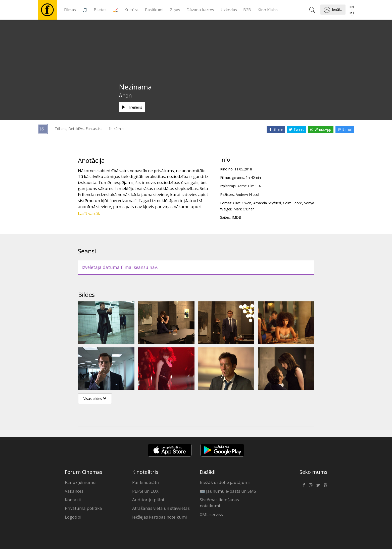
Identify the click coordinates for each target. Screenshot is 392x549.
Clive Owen (242, 203)
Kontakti (73, 500)
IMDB (236, 217)
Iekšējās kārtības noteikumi (160, 517)
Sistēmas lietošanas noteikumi (219, 503)
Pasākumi (154, 10)
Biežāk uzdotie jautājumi (225, 482)
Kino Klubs (268, 10)
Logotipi (73, 517)
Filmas (70, 10)
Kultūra (131, 10)
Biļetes (100, 10)
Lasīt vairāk (89, 213)
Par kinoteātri (146, 482)
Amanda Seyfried (267, 203)
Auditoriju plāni (148, 500)
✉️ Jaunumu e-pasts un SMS (228, 491)
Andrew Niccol (247, 194)
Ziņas (175, 10)
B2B (247, 10)
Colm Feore (292, 203)
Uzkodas (229, 10)
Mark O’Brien (244, 209)
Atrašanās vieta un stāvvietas (161, 508)
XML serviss (211, 514)
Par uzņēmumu (80, 482)
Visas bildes (95, 399)
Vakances (74, 491)
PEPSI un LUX (145, 491)
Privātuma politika (83, 508)
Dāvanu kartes (200, 10)
